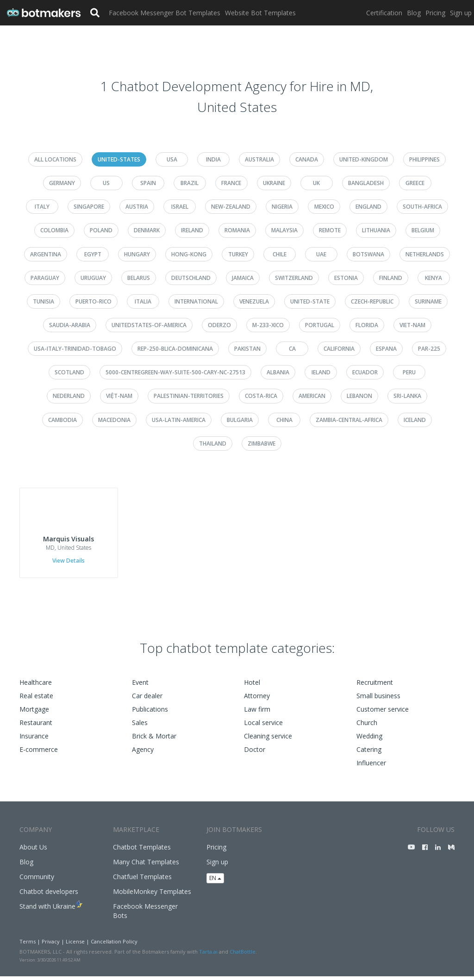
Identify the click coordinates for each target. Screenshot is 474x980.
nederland (69, 396)
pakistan (247, 349)
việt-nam (119, 396)
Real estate (36, 699)
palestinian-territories (189, 396)
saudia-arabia (70, 325)
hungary (137, 254)
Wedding (369, 740)
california (339, 349)
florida (367, 325)
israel (180, 207)
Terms (28, 945)
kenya (433, 278)
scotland (69, 372)
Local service (263, 726)
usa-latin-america (179, 420)
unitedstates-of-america (149, 325)
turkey (238, 254)
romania (237, 230)
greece (415, 183)
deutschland (191, 278)
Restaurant (36, 726)
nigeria (282, 207)
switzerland (294, 278)
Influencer (371, 766)
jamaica (243, 278)
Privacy (51, 945)
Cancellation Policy (114, 945)
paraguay (45, 278)
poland (101, 230)
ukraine (274, 183)
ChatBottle (243, 955)
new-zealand (231, 207)
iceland (415, 420)
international (196, 301)
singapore (89, 207)
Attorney (257, 699)
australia (259, 159)
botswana (368, 254)
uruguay (93, 278)
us (106, 183)
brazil (190, 183)
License (75, 945)
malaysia (284, 230)
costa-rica (261, 396)
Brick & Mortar (154, 740)
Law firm (257, 713)
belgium (423, 230)
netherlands (425, 254)
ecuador (365, 372)
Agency (143, 753)
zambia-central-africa (349, 420)
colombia (54, 230)
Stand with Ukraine (47, 910)
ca (292, 349)
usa (172, 159)
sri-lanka (407, 396)
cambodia (62, 420)
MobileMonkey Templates (152, 895)
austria (137, 207)
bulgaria (240, 420)
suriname (428, 301)
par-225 (429, 349)
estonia (346, 278)
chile (280, 254)
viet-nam (412, 325)
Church (367, 726)
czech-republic (372, 301)
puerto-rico (94, 301)
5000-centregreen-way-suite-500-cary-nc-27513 (175, 372)
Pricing (435, 13)
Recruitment (375, 686)
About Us (33, 851)
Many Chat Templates (146, 865)
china (284, 420)
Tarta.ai (208, 955)
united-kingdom (364, 159)
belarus (139, 278)
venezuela (254, 301)
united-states (119, 159)
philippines (424, 159)
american (312, 396)
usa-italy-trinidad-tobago (75, 349)
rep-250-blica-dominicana (175, 349)
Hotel (252, 686)
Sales (140, 726)
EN (215, 882)
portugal (320, 325)
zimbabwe (262, 443)
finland (391, 278)
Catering (369, 753)
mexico (324, 207)
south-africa (422, 207)
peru (409, 372)
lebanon (359, 396)
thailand (213, 443)
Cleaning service (268, 740)
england (368, 207)
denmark (147, 230)
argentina (46, 254)
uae (321, 254)
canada (307, 159)
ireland (192, 230)
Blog (414, 13)
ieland (321, 372)
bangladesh (366, 183)
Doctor (255, 753)
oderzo (219, 325)
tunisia (44, 301)
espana (386, 349)
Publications (150, 713)
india (213, 159)
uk (316, 183)
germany (62, 183)
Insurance (34, 740)
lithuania (376, 230)
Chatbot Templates (142, 851)
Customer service (383, 713)
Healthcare (36, 686)
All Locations (55, 159)
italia (143, 301)
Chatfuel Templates (142, 880)
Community (37, 880)
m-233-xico (268, 325)
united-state (310, 301)
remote (330, 230)
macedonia (114, 420)
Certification (384, 13)
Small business (378, 699)
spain (148, 183)
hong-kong (189, 254)
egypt (93, 254)
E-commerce (39, 753)
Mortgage (34, 713)
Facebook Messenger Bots (145, 915)
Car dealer (147, 699)
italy (42, 207)
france (231, 183)
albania (278, 372)
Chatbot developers (49, 895)
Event (140, 686)
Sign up (461, 13)
